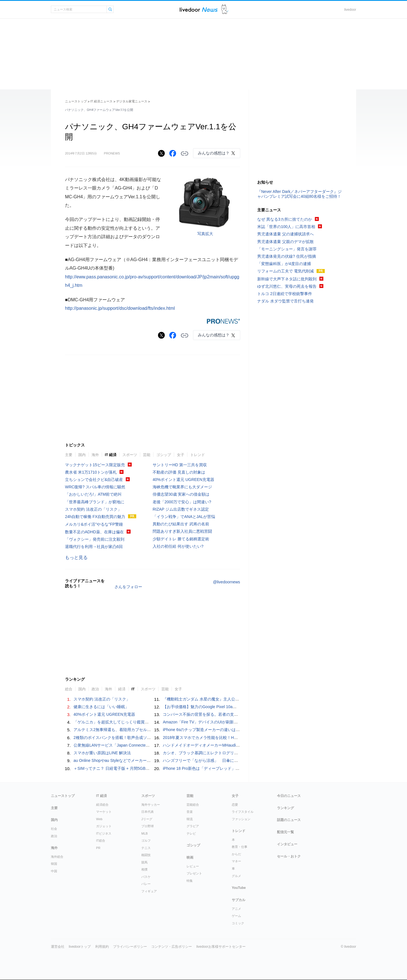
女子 (181, 455)
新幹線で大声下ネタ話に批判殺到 (287, 279)
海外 (95, 455)
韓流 (190, 819)
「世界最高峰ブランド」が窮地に (95, 502)
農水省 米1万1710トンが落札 (91, 472)
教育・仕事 (240, 847)
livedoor (350, 10)
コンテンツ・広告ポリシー (172, 947)
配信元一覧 (285, 832)
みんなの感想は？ (214, 153)
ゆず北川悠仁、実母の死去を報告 (287, 286)
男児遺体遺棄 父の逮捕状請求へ (285, 234)
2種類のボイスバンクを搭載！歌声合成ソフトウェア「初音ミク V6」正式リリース (147, 738)
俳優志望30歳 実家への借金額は (181, 494)
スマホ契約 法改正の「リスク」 (93, 509)
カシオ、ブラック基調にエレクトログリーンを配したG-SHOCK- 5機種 (226, 753)
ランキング (285, 808)
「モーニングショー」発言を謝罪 (287, 249)
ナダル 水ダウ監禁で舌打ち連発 (285, 301)
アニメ (236, 909)
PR (98, 848)
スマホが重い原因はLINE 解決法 (102, 753)
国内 (82, 455)
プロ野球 (148, 826)
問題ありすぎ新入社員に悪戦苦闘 (182, 531)
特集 (190, 881)
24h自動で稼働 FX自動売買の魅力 (95, 517)
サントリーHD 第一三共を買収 (180, 465)
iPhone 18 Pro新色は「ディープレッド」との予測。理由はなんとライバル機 (231, 768)
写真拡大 (205, 234)
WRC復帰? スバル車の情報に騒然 (95, 487)
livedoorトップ (80, 947)
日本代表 (148, 812)
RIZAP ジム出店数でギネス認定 (181, 509)
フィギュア (149, 891)
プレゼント (194, 873)
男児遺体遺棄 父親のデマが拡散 (285, 242)
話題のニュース (289, 820)
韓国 (54, 864)
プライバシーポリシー (130, 947)
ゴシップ (164, 455)
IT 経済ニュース (102, 101)
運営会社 (58, 947)
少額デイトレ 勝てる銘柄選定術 (181, 539)
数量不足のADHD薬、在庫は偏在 (94, 532)
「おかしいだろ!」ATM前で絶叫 (93, 494)
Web (99, 819)
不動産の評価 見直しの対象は (179, 472)
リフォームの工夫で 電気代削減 (285, 271)
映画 (190, 857)
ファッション (241, 819)
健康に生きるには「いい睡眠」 (101, 707)
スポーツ (130, 455)
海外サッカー (151, 805)
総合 (69, 689)
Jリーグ (147, 819)
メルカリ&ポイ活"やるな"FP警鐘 (94, 524)
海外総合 (57, 857)
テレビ (191, 833)
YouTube (239, 888)
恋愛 (235, 805)
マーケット (104, 812)
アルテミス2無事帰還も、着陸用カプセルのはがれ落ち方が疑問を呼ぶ (136, 730)
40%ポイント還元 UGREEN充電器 (183, 480)
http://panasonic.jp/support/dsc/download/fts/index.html (120, 308)
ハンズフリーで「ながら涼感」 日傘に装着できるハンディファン (222, 760)
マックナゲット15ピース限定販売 (95, 465)
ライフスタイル (243, 812)
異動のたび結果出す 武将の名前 (181, 524)
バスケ (146, 877)
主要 (69, 455)
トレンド (198, 455)
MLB (145, 833)
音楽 (190, 812)
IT (133, 689)
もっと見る (76, 557)
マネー (236, 861)
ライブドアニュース (199, 9)
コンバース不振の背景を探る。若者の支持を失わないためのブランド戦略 (228, 714)
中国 (54, 871)
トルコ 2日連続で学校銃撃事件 (285, 294)
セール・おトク (289, 856)
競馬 (144, 862)
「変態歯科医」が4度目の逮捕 (284, 264)
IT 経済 (111, 455)
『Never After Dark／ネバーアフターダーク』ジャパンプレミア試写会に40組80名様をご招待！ (299, 194)
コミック (238, 923)
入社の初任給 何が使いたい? (178, 546)
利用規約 (102, 947)
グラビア (193, 826)
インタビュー (287, 844)
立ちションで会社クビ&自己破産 (94, 480)
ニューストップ (76, 101)
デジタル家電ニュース (132, 101)
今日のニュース (289, 796)
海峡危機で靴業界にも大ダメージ (182, 487)
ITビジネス (104, 833)
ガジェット (104, 826)
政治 (95, 689)
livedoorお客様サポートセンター (221, 947)
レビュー (193, 866)
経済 (122, 689)
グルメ (236, 876)
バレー (146, 884)
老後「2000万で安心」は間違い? (182, 502)
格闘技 (146, 855)
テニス (146, 848)
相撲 (144, 869)
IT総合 (101, 841)
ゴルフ (146, 841)
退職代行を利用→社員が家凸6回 (94, 547)
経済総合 (102, 805)
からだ (236, 854)
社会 (54, 829)
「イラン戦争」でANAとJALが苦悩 (184, 517)
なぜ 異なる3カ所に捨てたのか (285, 219)
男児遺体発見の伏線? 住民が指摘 (287, 256)
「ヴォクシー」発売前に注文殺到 (95, 539)
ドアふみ (225, 9)
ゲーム (236, 916)
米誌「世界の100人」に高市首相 (286, 227)
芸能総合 (193, 805)
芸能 (147, 455)
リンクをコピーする (185, 154)
